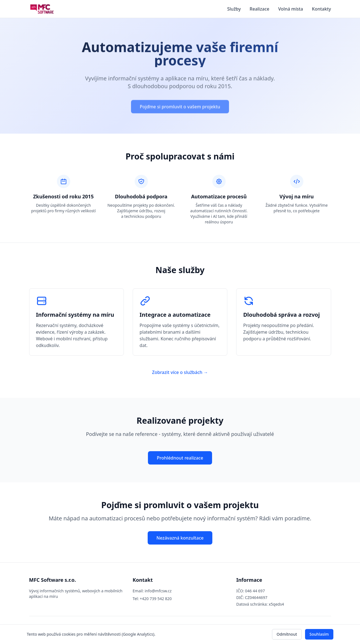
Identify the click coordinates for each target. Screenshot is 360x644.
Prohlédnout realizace (180, 458)
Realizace (259, 9)
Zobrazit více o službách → (180, 372)
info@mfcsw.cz (158, 591)
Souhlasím (319, 634)
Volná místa (291, 9)
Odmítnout (287, 634)
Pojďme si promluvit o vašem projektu (180, 108)
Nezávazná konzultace (180, 538)
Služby (234, 9)
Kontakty (322, 9)
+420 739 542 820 (156, 599)
